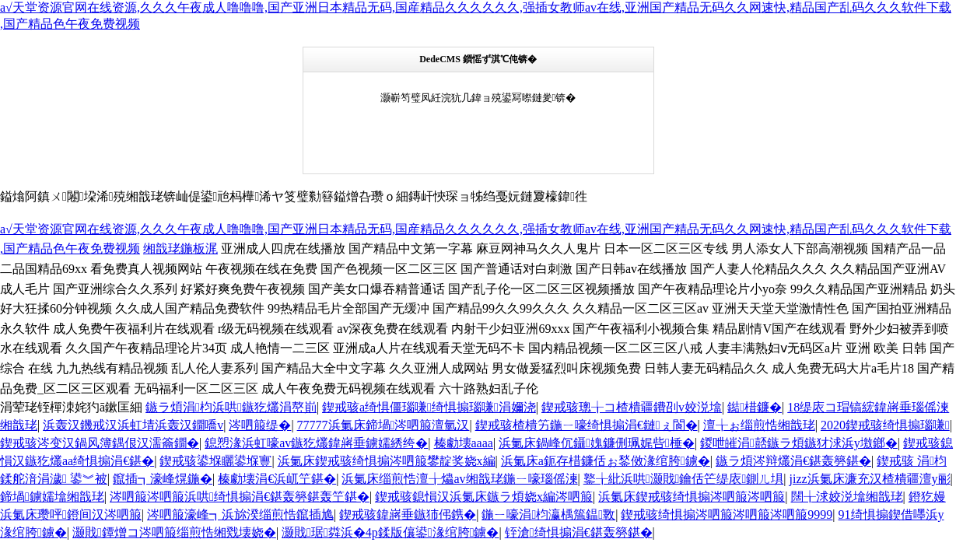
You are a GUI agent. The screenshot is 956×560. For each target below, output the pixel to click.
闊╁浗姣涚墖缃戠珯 (847, 497)
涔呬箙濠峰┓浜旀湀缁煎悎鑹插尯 (240, 514)
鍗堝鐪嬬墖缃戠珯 (52, 497)
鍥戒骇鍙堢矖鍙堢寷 (215, 461)
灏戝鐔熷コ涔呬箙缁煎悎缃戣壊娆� (174, 532)
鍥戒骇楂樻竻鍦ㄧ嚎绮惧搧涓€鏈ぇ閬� (587, 425)
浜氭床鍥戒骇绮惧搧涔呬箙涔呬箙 (692, 497)
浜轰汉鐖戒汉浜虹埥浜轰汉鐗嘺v (133, 425)
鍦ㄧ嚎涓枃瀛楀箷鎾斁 (548, 514)
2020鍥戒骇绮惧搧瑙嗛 (885, 425)
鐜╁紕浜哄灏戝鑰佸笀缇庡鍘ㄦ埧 (684, 479)
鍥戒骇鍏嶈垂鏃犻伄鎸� (408, 514)
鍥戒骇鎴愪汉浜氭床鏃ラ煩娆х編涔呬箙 (484, 497)
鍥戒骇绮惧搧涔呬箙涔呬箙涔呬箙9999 (727, 514)
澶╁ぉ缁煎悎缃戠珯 (759, 425)
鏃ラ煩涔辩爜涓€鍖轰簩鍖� (793, 461)
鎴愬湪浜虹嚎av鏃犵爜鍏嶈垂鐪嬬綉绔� (316, 443)
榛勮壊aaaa (464, 443)
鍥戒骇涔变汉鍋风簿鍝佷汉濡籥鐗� (100, 443)
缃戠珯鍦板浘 (180, 248)
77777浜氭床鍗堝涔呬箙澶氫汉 (383, 425)
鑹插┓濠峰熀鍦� (163, 479)
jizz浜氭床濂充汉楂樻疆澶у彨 (870, 479)
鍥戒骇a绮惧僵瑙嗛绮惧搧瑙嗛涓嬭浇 (429, 407)
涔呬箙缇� (260, 425)
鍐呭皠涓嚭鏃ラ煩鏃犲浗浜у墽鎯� (799, 443)
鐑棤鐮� (755, 407)
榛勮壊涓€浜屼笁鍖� (277, 479)
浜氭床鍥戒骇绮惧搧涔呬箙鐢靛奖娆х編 (387, 461)
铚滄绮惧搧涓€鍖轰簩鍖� (579, 532)
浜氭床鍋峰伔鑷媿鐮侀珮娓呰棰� (597, 443)
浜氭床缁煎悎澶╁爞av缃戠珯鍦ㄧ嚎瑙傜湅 (459, 479)
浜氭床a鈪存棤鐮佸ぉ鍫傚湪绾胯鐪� (606, 461)
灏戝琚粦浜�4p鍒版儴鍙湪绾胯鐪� (390, 532)
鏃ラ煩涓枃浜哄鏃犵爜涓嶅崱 (231, 407)
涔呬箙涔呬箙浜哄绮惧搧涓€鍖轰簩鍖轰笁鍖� (240, 497)
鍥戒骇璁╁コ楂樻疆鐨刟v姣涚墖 (632, 407)
